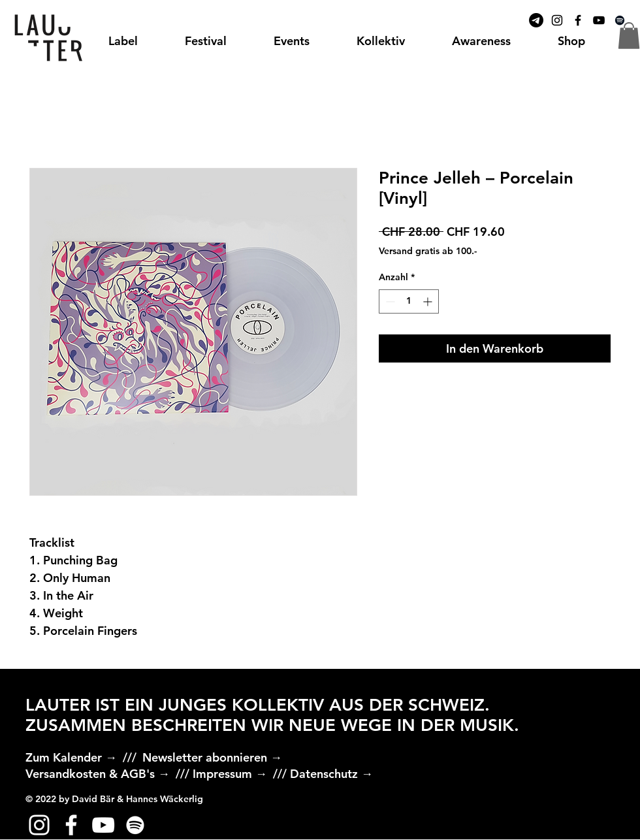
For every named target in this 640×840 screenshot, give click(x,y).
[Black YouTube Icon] (599, 20)
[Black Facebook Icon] (578, 20)
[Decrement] (389, 301)
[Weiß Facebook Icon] (71, 825)
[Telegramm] (536, 20)
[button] (629, 36)
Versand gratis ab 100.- (428, 251)
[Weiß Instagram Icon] (39, 825)
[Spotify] (620, 20)
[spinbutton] (409, 301)
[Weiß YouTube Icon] (103, 825)
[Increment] (429, 301)
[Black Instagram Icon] (557, 20)
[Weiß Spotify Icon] (135, 825)
